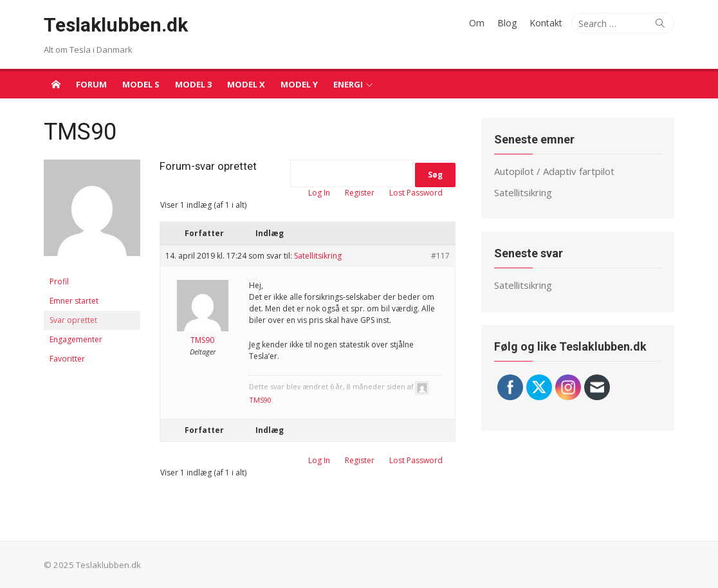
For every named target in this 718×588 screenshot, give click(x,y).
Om (477, 23)
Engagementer (76, 339)
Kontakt (546, 23)
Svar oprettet (73, 320)
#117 (440, 256)
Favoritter (67, 359)
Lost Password (416, 193)
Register (360, 193)
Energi (348, 84)
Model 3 (193, 84)
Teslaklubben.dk (116, 25)
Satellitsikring (318, 256)
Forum (91, 84)
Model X (246, 84)
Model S (141, 84)
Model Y (299, 84)
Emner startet (74, 301)
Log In (319, 193)
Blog (507, 23)
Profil (59, 281)
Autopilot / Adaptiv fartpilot (554, 171)
